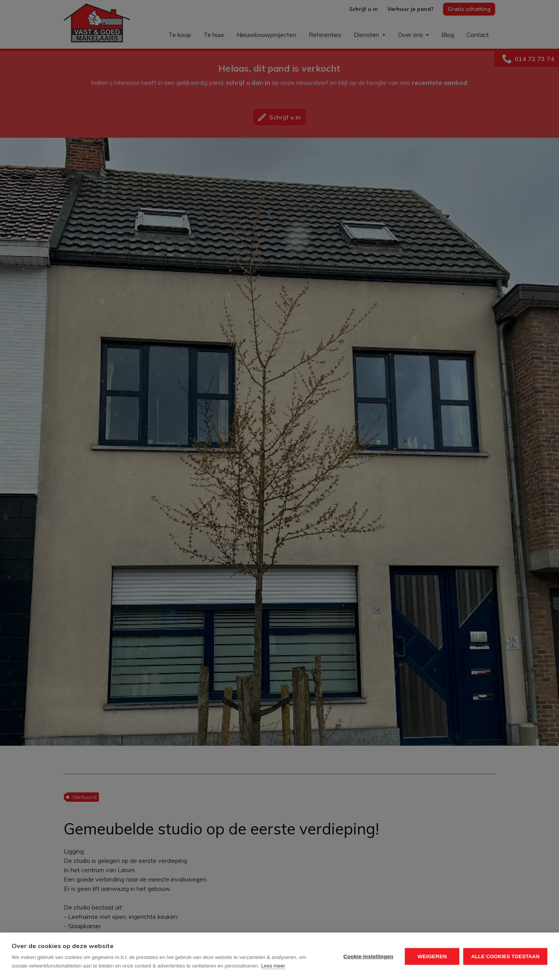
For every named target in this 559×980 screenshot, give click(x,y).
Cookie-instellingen (368, 956)
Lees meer (273, 966)
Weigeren (432, 956)
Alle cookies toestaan (505, 956)
